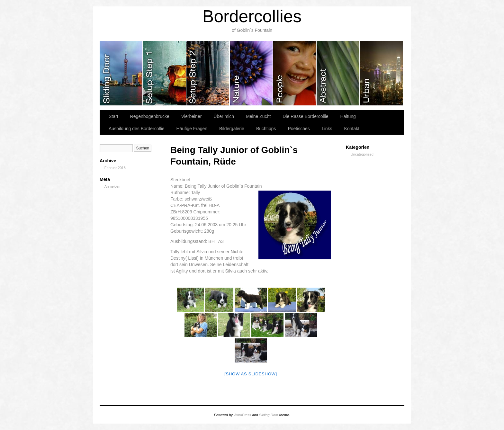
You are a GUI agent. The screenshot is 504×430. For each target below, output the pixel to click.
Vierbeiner (192, 116)
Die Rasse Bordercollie (305, 116)
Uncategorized (362, 154)
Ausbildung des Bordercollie (137, 129)
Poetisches (299, 129)
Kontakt (352, 129)
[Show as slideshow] (251, 374)
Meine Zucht (258, 116)
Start (113, 116)
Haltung (348, 116)
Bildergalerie (232, 129)
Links (327, 129)
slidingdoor (121, 73)
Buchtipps (266, 129)
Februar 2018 (115, 168)
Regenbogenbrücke (150, 116)
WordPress (242, 415)
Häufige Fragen (192, 129)
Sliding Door (269, 415)
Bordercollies (252, 16)
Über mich (224, 116)
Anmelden (113, 186)
